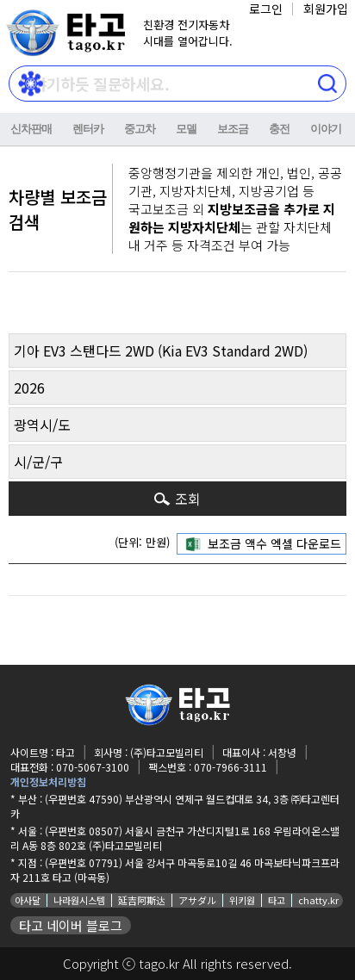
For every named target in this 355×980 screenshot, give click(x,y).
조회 (188, 499)
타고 (277, 900)
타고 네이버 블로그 (71, 925)
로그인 (266, 9)
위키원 (242, 900)
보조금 (233, 129)
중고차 (140, 129)
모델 (186, 129)
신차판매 (31, 129)
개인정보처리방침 (48, 782)
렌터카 (88, 129)
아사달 (28, 900)
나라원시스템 (79, 900)
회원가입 (326, 9)
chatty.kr (318, 900)
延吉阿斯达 (142, 900)
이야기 (326, 129)
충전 (279, 129)
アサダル (197, 900)
